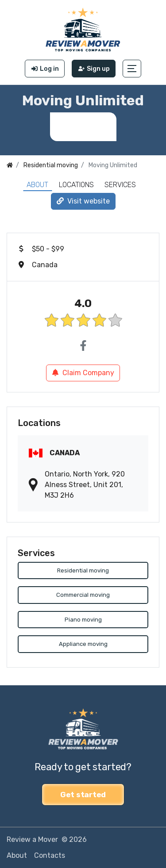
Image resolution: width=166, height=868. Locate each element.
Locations (76, 185)
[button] (132, 69)
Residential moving (83, 570)
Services (120, 185)
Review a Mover (32, 839)
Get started (83, 795)
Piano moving (83, 620)
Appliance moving (83, 644)
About (37, 185)
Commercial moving (83, 595)
